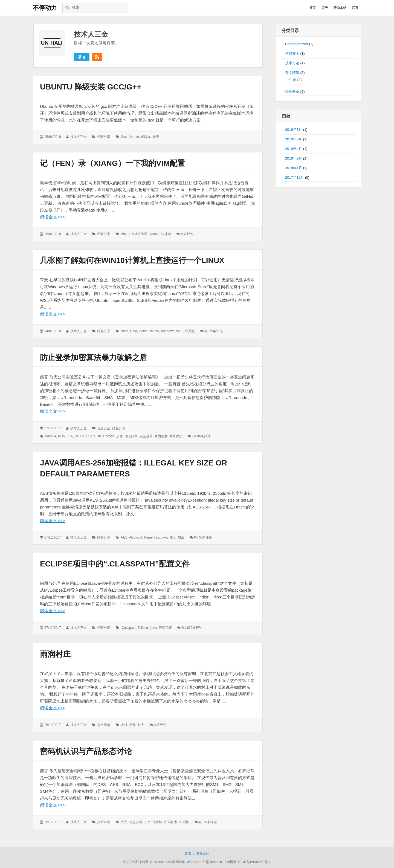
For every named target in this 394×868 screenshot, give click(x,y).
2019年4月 (294, 149)
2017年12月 (295, 177)
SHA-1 (80, 436)
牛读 (293, 80)
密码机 (184, 821)
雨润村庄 (55, 654)
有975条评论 (213, 331)
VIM (124, 234)
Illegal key (151, 537)
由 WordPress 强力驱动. (168, 861)
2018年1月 (294, 168)
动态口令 (131, 436)
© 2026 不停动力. (136, 861)
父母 (132, 724)
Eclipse (143, 627)
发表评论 (187, 234)
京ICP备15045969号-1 (254, 861)
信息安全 (104, 428)
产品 (124, 821)
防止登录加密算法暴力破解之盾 (94, 357)
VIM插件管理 (138, 234)
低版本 (146, 137)
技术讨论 (104, 821)
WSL (180, 331)
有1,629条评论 (192, 627)
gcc (124, 137)
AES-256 (135, 537)
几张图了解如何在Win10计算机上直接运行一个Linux (132, 260)
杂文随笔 (104, 724)
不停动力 (45, 8)
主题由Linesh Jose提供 (219, 861)
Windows (168, 331)
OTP (70, 436)
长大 (141, 724)
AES (124, 537)
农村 (124, 724)
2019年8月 (294, 130)
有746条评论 (203, 537)
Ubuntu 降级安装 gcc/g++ (91, 87)
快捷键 (166, 234)
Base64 (50, 436)
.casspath (128, 627)
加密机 (157, 821)
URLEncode (105, 436)
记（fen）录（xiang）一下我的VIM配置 (112, 163)
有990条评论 (208, 821)
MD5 (61, 436)
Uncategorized (297, 44)
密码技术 (171, 821)
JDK (173, 537)
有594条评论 (201, 436)
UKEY (91, 436)
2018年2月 (294, 158)
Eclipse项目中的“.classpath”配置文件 (115, 563)
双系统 (190, 331)
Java (164, 537)
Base (124, 331)
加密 (120, 436)
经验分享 (104, 137)
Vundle (154, 234)
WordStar (194, 861)
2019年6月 (294, 139)
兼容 (156, 137)
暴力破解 (161, 436)
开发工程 (165, 627)
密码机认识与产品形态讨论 (86, 750)
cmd (133, 331)
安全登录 (146, 436)
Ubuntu (134, 137)
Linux (143, 331)
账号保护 (176, 436)
